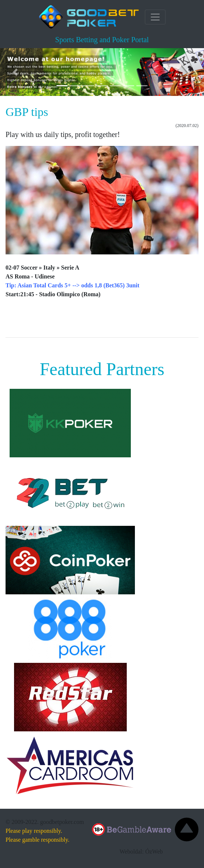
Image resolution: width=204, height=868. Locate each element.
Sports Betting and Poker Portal (102, 40)
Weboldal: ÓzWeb (141, 852)
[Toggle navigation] (155, 17)
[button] (15, 72)
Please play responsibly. (34, 831)
